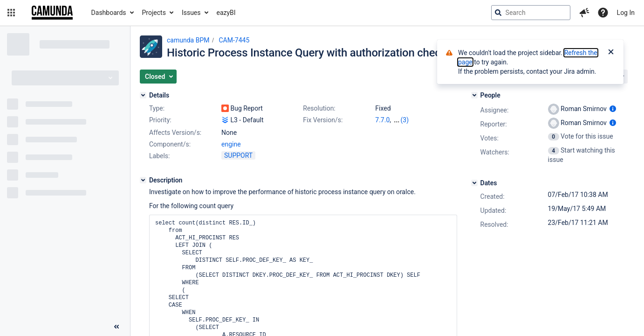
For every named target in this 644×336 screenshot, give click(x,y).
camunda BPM (188, 40)
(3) (405, 120)
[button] (11, 13)
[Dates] (474, 183)
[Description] (143, 180)
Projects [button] (154, 13)
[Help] (603, 13)
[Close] (611, 53)
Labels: (159, 156)
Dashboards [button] (109, 13)
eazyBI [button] (226, 13)
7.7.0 (382, 120)
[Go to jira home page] (52, 13)
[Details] (143, 95)
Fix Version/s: (323, 120)
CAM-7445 (234, 40)
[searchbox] (531, 13)
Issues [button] (191, 13)
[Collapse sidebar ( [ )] (116, 327)
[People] (474, 95)
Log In (626, 13)
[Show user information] (613, 109)
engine (231, 144)
